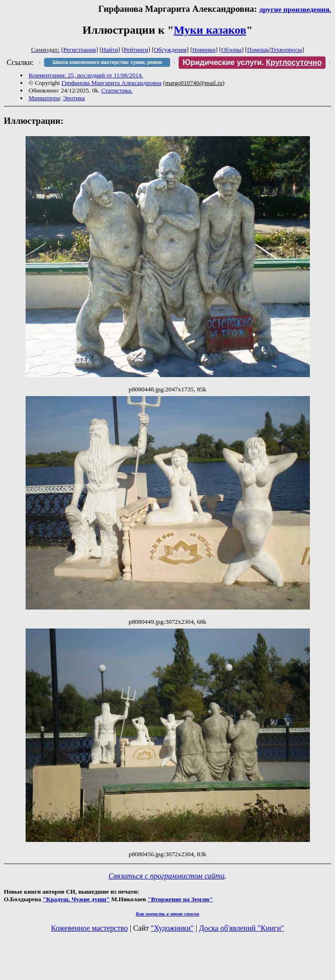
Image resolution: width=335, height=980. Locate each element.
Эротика (74, 98)
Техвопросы (286, 50)
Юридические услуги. (252, 62)
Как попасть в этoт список (168, 914)
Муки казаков (210, 30)
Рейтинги (136, 50)
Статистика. (117, 90)
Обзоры (231, 50)
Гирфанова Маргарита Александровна (112, 83)
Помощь (258, 50)
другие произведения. (295, 9)
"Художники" (172, 928)
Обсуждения (170, 50)
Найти (110, 50)
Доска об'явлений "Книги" (242, 928)
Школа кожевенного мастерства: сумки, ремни (107, 62)
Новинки (204, 50)
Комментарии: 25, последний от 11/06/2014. (86, 75)
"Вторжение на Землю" (180, 899)
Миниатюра (45, 98)
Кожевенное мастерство (90, 928)
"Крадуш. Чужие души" (76, 899)
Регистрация (80, 50)
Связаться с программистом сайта (167, 876)
